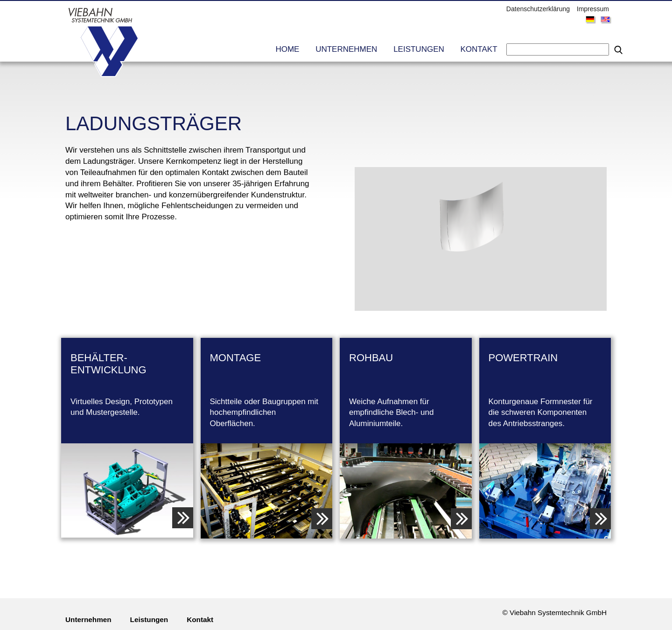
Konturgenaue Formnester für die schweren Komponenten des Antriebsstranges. (545, 390)
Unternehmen (346, 49)
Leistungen (419, 49)
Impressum (593, 9)
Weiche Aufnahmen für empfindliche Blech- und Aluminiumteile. (406, 390)
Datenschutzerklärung (538, 9)
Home (287, 49)
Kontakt (479, 49)
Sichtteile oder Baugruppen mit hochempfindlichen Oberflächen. (267, 390)
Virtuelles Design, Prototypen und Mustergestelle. (127, 385)
